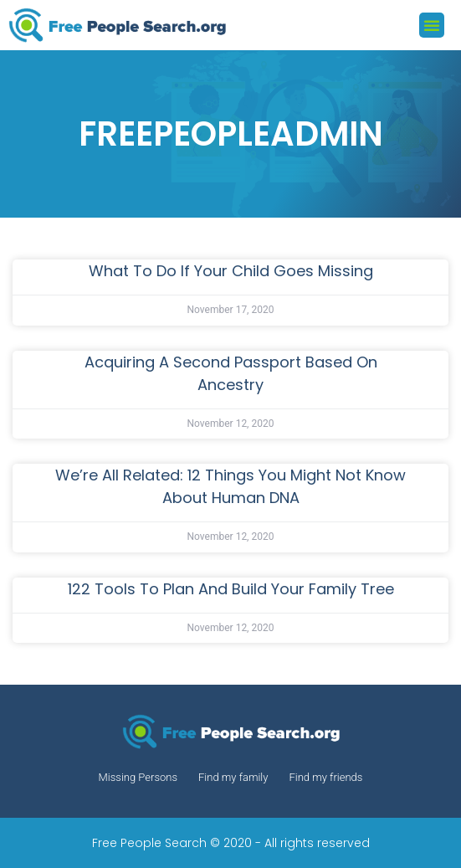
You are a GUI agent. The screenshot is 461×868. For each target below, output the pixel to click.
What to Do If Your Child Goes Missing (231, 271)
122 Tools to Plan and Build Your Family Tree (231, 589)
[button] (432, 25)
